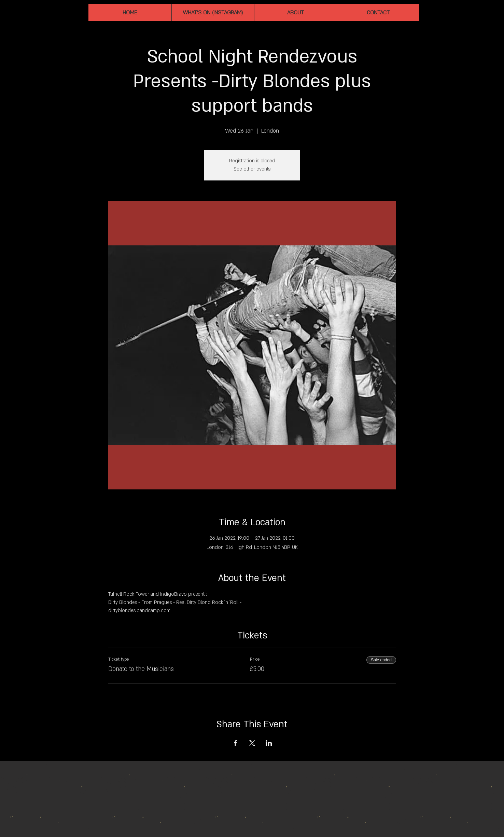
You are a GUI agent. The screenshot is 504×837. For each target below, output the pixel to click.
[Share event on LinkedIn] (269, 743)
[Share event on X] (252, 743)
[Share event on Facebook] (235, 743)
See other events (252, 169)
